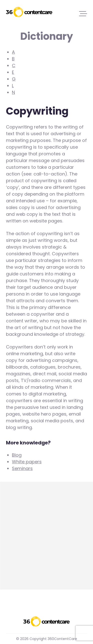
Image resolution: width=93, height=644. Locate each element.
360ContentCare (29, 12)
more (12, 570)
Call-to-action (22, 520)
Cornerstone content (29, 532)
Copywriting (19, 545)
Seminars (22, 468)
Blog (17, 455)
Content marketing (27, 558)
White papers (27, 462)
